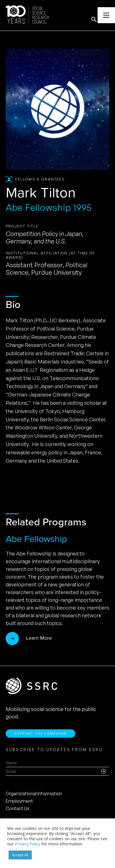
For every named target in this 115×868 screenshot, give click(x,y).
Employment (19, 801)
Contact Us (17, 808)
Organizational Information (34, 794)
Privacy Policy (28, 844)
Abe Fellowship (36, 539)
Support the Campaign (40, 734)
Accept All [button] (20, 855)
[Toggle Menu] (106, 15)
